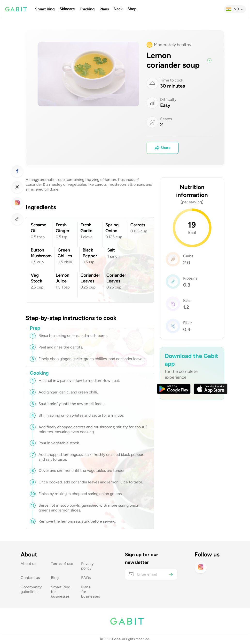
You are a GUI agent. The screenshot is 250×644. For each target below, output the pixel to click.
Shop (132, 9)
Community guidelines (32, 589)
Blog (55, 578)
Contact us (30, 578)
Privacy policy (88, 566)
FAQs (86, 578)
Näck (118, 9)
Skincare (67, 9)
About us (28, 564)
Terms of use (62, 564)
